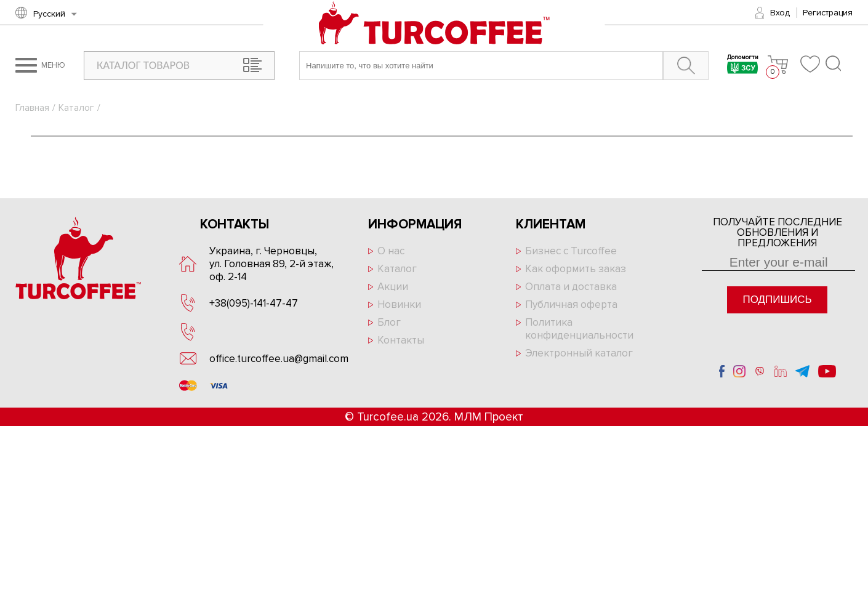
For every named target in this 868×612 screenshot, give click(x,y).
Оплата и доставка (571, 287)
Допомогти (743, 66)
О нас (391, 251)
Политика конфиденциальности (579, 329)
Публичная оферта (571, 304)
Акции (393, 287)
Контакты (401, 340)
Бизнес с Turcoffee (571, 251)
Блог (389, 322)
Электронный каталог (579, 353)
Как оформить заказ (576, 269)
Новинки (399, 304)
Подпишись (777, 300)
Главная (32, 108)
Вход (780, 13)
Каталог (76, 108)
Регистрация (828, 13)
